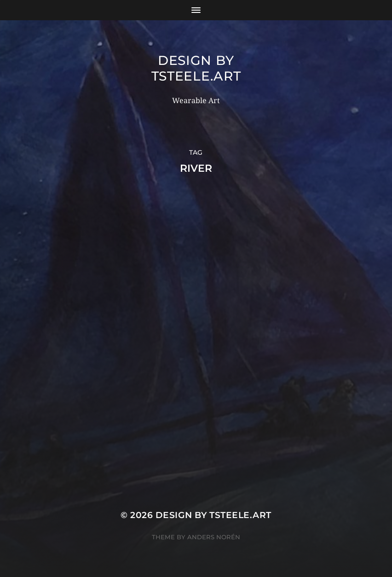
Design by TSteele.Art (196, 68)
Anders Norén (214, 537)
